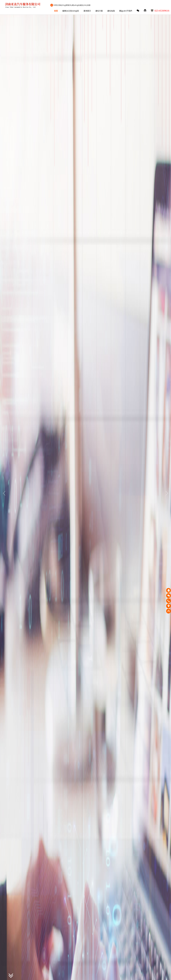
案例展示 (87, 11)
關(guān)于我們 (126, 11)
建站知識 (111, 11)
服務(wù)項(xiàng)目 (71, 11)
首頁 (56, 11)
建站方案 (99, 11)
